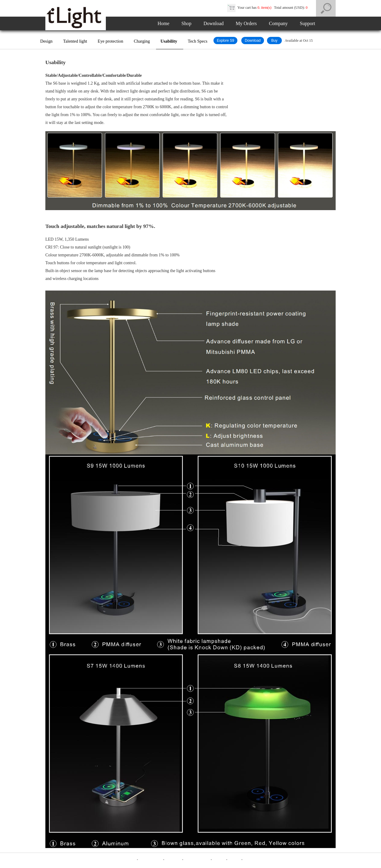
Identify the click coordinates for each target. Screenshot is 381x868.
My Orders (246, 23)
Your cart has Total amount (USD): (268, 8)
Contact (235, 860)
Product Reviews (197, 860)
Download (214, 23)
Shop (186, 23)
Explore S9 (226, 41)
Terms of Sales (150, 860)
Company (278, 23)
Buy (274, 41)
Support (308, 23)
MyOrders (252, 860)
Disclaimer (173, 860)
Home (163, 23)
